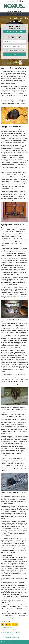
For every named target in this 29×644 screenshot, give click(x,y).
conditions (15, 50)
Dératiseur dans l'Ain (6, 628)
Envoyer (15, 54)
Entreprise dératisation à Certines (11, 632)
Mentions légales (11, 642)
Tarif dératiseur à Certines (9, 635)
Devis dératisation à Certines (10, 630)
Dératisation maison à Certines (11, 637)
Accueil (3, 642)
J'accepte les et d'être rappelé (15, 50)
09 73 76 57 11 (14, 31)
